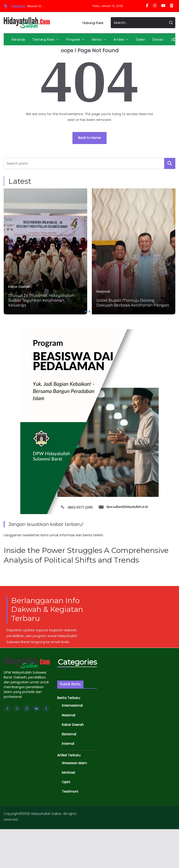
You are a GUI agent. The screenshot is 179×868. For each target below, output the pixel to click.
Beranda (18, 39)
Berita (97, 39)
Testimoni (70, 791)
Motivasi (68, 773)
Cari (170, 163)
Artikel (119, 39)
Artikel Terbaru (69, 755)
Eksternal (69, 734)
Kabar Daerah (19, 287)
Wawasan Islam (74, 763)
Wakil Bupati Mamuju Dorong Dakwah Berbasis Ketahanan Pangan (133, 303)
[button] (57, 40)
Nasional (103, 291)
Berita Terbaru (69, 698)
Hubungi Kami (93, 23)
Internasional (72, 705)
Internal (68, 744)
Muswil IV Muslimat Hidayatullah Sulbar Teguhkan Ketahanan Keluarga (36, 6)
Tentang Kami (43, 39)
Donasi (158, 39)
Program (73, 39)
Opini (66, 782)
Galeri (140, 39)
